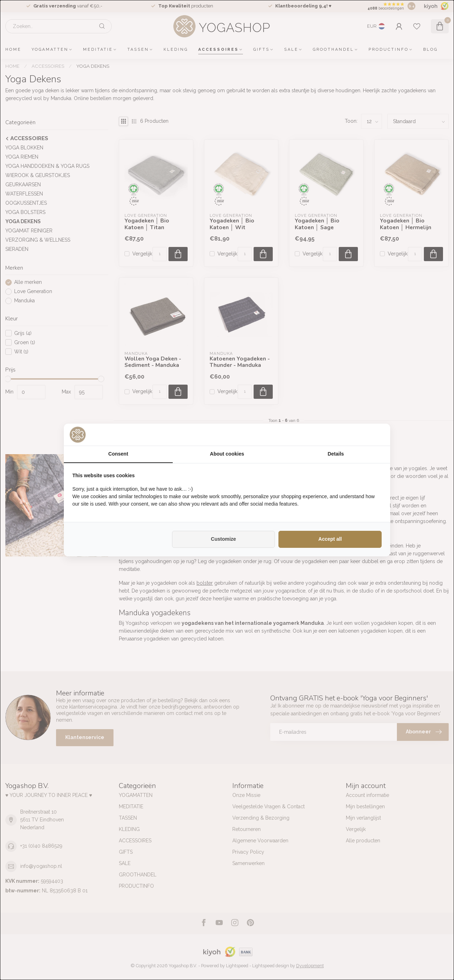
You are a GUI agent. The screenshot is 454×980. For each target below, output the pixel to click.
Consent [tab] (118, 454)
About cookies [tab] (227, 454)
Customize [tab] (224, 539)
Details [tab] (336, 454)
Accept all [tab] (330, 539)
